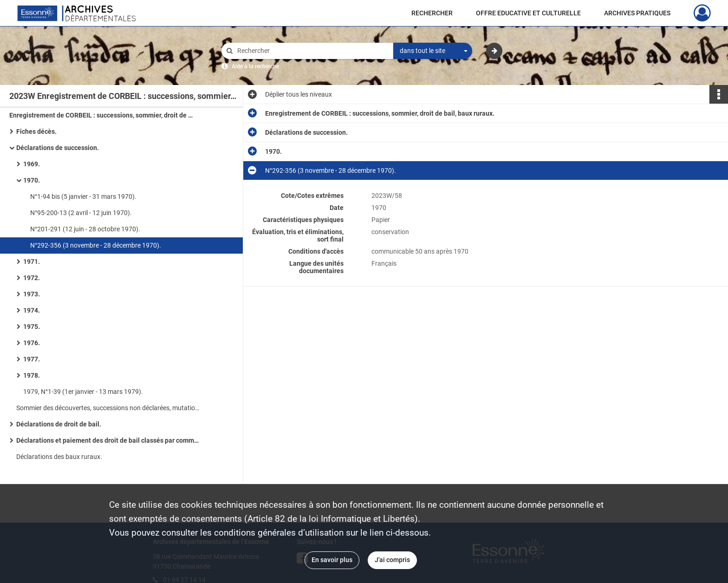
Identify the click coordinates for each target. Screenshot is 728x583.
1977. (32, 359)
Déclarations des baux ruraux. (59, 457)
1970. (32, 180)
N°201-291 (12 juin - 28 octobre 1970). (85, 229)
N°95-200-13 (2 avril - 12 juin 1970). (81, 213)
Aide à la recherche (255, 66)
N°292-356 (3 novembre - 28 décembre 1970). (96, 245)
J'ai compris (392, 560)
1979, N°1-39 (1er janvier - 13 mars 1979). (83, 392)
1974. (32, 310)
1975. (32, 327)
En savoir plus (332, 560)
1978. (32, 375)
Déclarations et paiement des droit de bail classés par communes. (109, 440)
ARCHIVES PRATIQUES (637, 13)
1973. (32, 294)
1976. (32, 343)
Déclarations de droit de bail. (59, 424)
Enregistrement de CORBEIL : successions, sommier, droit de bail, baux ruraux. (102, 115)
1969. (32, 164)
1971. (32, 262)
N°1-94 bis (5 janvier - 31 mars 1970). (83, 197)
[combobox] (433, 51)
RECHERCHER (432, 13)
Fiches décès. (36, 131)
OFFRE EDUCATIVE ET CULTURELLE (528, 13)
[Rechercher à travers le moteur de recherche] (312, 51)
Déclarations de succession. (58, 148)
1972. (32, 278)
